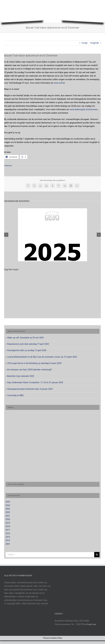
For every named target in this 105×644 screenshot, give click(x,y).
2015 (8, 537)
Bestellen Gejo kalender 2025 (21, 376)
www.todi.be (59, 83)
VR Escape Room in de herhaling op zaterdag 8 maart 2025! (34, 363)
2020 (8, 519)
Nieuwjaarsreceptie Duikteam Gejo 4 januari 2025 (30, 389)
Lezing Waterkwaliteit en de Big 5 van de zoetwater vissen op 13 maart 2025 (42, 357)
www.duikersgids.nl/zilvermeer (84, 109)
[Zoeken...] (50, 555)
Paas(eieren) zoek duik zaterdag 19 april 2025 (28, 344)
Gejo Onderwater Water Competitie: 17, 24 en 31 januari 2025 (35, 382)
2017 (8, 530)
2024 (8, 505)
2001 (8, 544)
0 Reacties (8, 166)
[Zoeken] (97, 555)
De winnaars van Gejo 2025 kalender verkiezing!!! (30, 370)
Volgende (94, 43)
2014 (8, 540)
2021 (8, 516)
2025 (8, 502)
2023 (8, 509)
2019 (8, 523)
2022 (8, 512)
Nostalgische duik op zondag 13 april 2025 (27, 350)
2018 (8, 526)
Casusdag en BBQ (15, 395)
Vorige (84, 43)
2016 (8, 533)
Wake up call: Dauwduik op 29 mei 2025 (25, 338)
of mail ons (91, 624)
